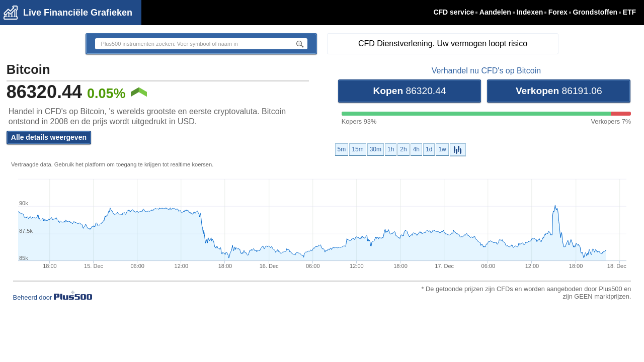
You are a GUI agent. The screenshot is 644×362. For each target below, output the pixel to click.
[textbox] (188, 44)
